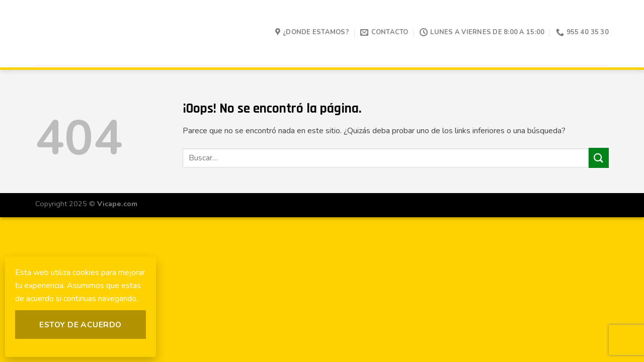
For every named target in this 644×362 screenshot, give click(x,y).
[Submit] (599, 158)
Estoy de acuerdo (80, 325)
